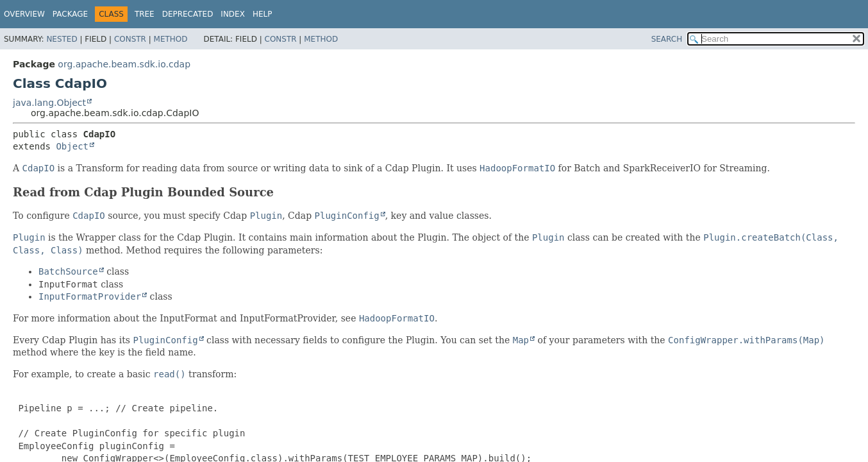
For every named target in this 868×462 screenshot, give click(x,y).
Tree (145, 14)
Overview (24, 14)
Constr (130, 39)
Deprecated (188, 14)
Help (263, 14)
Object (72, 146)
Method (171, 39)
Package (70, 14)
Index (233, 14)
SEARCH (667, 39)
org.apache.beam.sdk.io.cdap (124, 64)
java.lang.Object (49, 103)
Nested (62, 39)
